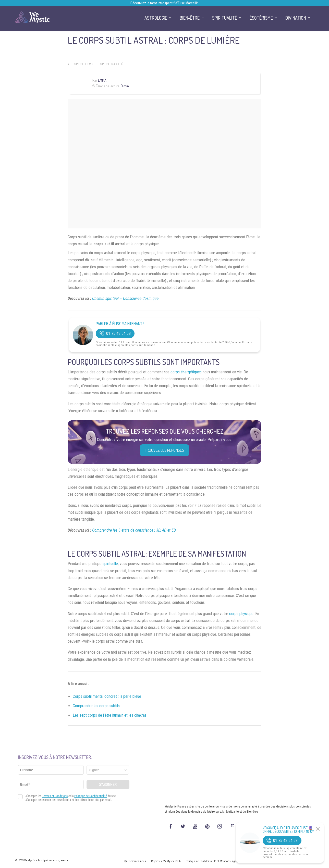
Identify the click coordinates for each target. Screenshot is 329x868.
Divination (296, 18)
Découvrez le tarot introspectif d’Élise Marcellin (164, 3)
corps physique (241, 614)
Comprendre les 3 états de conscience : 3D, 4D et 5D (134, 530)
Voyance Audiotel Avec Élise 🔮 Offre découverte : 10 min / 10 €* (288, 830)
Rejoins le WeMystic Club (166, 861)
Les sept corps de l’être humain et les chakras (110, 715)
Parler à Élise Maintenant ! (120, 324)
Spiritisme (84, 64)
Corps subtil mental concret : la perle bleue (107, 696)
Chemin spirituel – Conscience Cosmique (125, 298)
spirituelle (110, 564)
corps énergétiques (186, 372)
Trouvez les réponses (164, 450)
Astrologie (156, 18)
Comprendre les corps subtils (96, 706)
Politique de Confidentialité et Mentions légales (213, 861)
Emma (102, 80)
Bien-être (190, 18)
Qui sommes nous (135, 861)
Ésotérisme (261, 18)
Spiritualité (112, 64)
